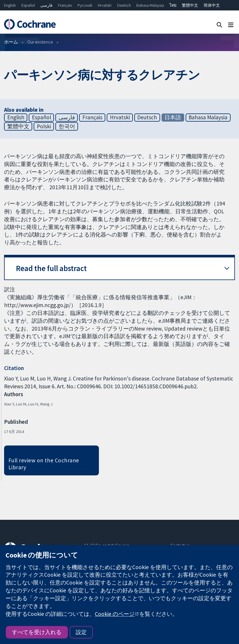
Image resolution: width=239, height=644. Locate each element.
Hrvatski (105, 5)
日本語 (173, 117)
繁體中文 (190, 5)
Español (28, 5)
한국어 (67, 126)
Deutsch (124, 5)
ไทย (173, 5)
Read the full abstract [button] (51, 268)
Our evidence (40, 42)
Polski (44, 126)
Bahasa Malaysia (150, 5)
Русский (85, 5)
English (10, 5)
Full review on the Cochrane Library (44, 464)
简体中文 (212, 5)
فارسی (46, 5)
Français (65, 5)
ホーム (11, 42)
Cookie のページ (115, 614)
